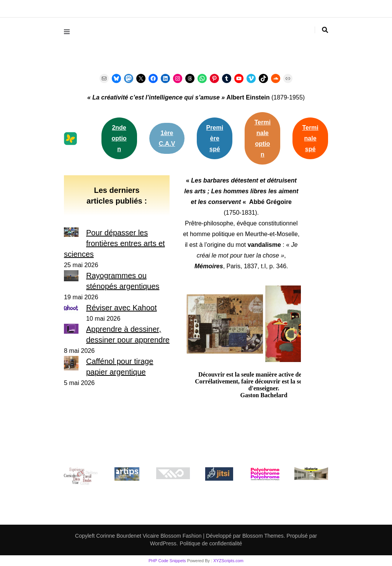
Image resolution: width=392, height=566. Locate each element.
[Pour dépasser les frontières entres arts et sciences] (71, 233)
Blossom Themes (262, 536)
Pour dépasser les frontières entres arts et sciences (114, 243)
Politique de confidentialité (211, 543)
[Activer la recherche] (325, 30)
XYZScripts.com (228, 561)
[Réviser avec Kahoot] (71, 309)
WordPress (163, 543)
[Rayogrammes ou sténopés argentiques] (71, 277)
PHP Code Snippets (167, 561)
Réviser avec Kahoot (122, 308)
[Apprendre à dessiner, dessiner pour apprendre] (71, 330)
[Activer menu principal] (69, 32)
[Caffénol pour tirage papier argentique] (71, 365)
